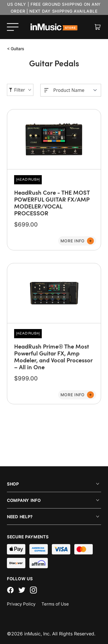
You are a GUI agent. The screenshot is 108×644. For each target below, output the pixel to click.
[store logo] (54, 27)
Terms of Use (55, 604)
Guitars (15, 49)
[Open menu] (13, 27)
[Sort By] (75, 90)
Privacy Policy (21, 604)
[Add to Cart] (77, 241)
